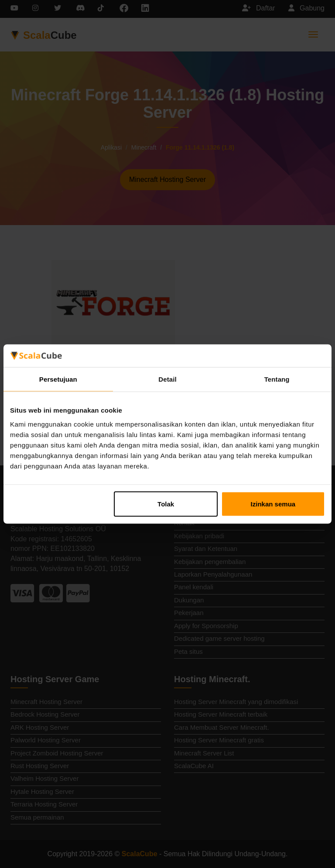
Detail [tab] (167, 379)
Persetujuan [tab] (58, 379)
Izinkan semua (273, 504)
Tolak (166, 504)
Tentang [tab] (277, 379)
